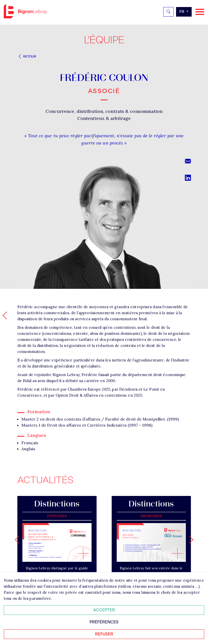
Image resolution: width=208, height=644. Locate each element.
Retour (27, 56)
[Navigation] (200, 12)
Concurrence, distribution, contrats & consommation (104, 111)
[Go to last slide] (19, 540)
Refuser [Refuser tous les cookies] (104, 634)
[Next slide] (189, 540)
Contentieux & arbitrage (104, 118)
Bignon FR (25, 11)
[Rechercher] (168, 12)
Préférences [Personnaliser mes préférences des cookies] (104, 622)
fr (182, 12)
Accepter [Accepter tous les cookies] (104, 610)
